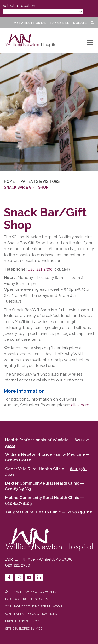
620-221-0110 (18, 460)
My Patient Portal (30, 23)
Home (9, 181)
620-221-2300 (40, 269)
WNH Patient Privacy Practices (31, 614)
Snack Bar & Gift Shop (26, 187)
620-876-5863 (18, 489)
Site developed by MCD (24, 629)
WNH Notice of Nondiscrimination (34, 606)
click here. (80, 405)
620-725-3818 (79, 512)
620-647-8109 (18, 503)
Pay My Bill (60, 23)
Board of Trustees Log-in (27, 599)
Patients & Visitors (40, 181)
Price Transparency (22, 621)
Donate (80, 23)
